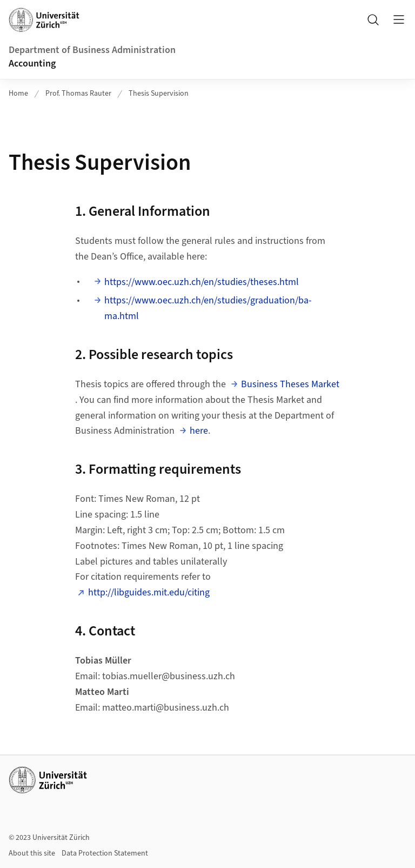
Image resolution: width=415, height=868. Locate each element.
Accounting (32, 64)
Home (18, 94)
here (199, 431)
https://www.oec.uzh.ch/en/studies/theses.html (202, 282)
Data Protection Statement (105, 853)
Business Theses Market (290, 384)
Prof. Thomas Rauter (78, 94)
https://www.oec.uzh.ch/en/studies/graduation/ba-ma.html (208, 308)
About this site (32, 853)
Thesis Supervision (159, 94)
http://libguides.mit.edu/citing (149, 592)
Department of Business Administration (92, 50)
